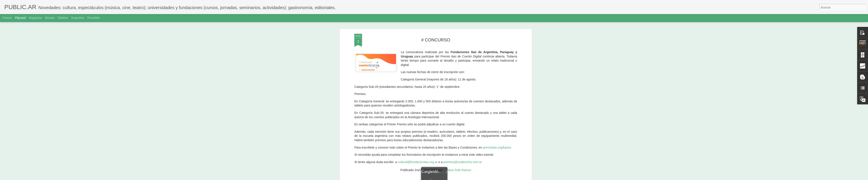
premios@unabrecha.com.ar (463, 50)
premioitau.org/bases (497, 35)
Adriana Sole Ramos (457, 58)
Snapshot (78, 18)
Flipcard (20, 18)
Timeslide (93, 18)
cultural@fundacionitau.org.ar (418, 50)
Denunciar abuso (465, 178)
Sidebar (63, 18)
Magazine (35, 18)
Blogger (451, 178)
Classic (7, 18)
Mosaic (50, 18)
